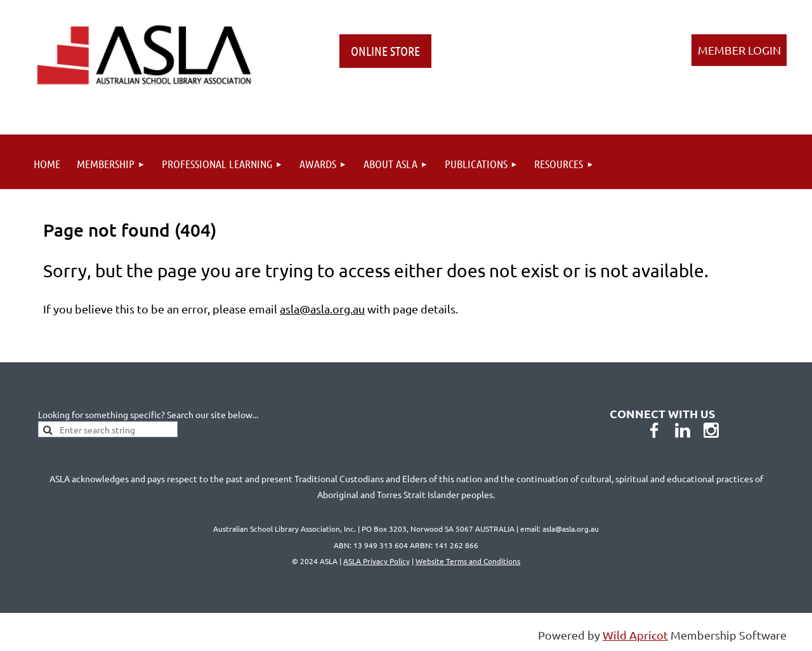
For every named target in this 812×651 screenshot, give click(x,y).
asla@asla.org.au (322, 309)
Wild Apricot (635, 635)
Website (468, 561)
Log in (739, 50)
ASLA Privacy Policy (377, 561)
